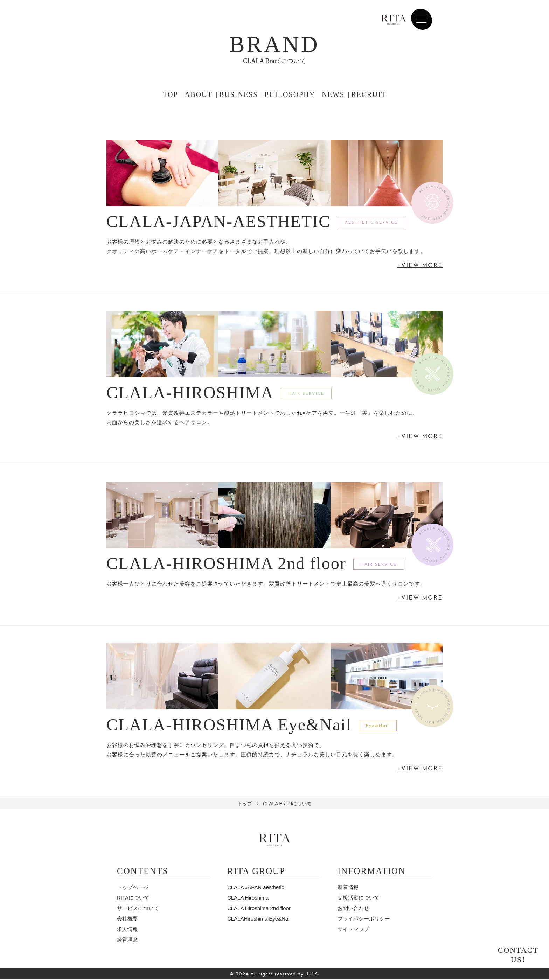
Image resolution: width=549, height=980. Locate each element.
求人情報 (127, 930)
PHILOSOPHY (290, 94)
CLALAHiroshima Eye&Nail (259, 920)
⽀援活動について (359, 899)
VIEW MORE (422, 266)
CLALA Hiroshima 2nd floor (259, 909)
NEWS (333, 94)
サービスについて (138, 909)
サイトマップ (353, 930)
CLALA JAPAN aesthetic (256, 888)
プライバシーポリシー (364, 920)
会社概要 (127, 920)
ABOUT (199, 94)
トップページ (133, 888)
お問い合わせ (353, 909)
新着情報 (348, 888)
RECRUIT (369, 94)
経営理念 (127, 941)
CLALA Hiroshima (248, 899)
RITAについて (133, 899)
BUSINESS (238, 94)
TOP (170, 94)
